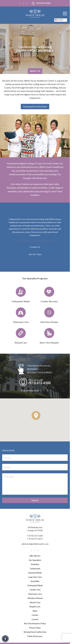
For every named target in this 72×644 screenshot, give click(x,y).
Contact (35, 619)
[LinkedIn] (27, 3)
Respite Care (35, 607)
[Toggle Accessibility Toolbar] (5, 639)
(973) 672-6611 (36, 539)
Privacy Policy (35, 628)
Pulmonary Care (35, 594)
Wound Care (35, 602)
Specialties (35, 581)
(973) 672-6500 (40, 383)
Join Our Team (35, 254)
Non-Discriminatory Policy (35, 623)
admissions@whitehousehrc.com (35, 544)
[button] (36, 415)
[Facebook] (21, 3)
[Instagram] (24, 3)
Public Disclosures (35, 636)
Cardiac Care (35, 590)
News (35, 611)
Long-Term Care (35, 577)
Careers (35, 615)
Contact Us (35, 247)
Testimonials (35, 569)
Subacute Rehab (35, 573)
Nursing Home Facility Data (35, 632)
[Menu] (65, 14)
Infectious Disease (35, 598)
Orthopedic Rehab (35, 586)
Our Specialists (35, 560)
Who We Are (35, 556)
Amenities (35, 564)
